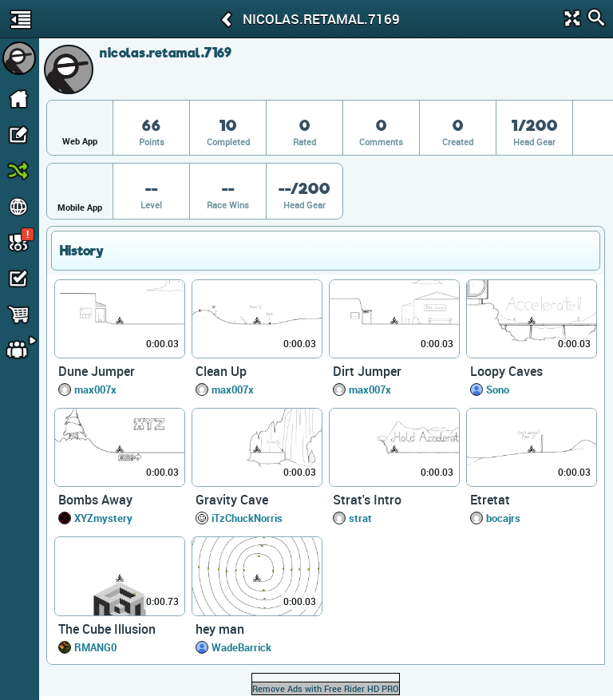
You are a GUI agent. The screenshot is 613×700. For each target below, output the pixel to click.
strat (360, 518)
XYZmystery (103, 518)
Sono (498, 390)
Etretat (490, 500)
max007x (95, 390)
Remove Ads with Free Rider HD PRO (326, 688)
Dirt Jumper (367, 371)
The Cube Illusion (107, 629)
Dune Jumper (97, 371)
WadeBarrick (241, 647)
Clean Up (221, 371)
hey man (220, 629)
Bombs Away (95, 500)
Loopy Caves (506, 371)
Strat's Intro (367, 500)
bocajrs (503, 518)
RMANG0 (95, 647)
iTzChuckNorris (247, 518)
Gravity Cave (232, 500)
